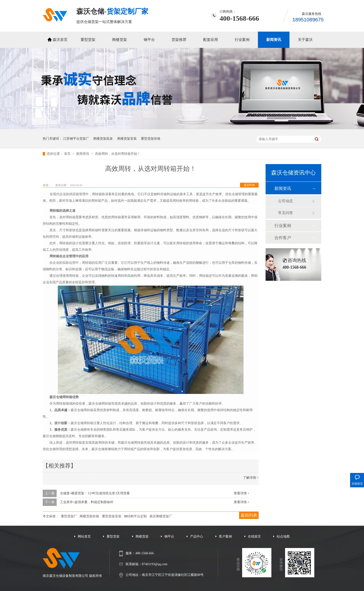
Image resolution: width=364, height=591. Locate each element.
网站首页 (84, 537)
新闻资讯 (274, 40)
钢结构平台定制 (135, 516)
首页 (68, 154)
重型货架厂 (69, 516)
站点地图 (283, 537)
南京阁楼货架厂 (161, 516)
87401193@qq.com (155, 564)
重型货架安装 (112, 516)
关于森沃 (305, 40)
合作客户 (283, 238)
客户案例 (225, 537)
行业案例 (242, 40)
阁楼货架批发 (103, 139)
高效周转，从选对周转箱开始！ (118, 154)
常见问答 (286, 213)
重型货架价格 (151, 139)
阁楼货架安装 (127, 139)
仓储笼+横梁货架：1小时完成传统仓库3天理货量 (95, 493)
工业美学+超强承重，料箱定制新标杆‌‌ (87, 502)
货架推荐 (179, 40)
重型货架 (88, 40)
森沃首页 (60, 40)
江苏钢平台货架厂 (76, 139)
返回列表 (249, 185)
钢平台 (149, 40)
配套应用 (211, 40)
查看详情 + (242, 493)
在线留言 (254, 537)
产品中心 (197, 537)
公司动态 (286, 201)
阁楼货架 (120, 40)
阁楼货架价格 (89, 516)
